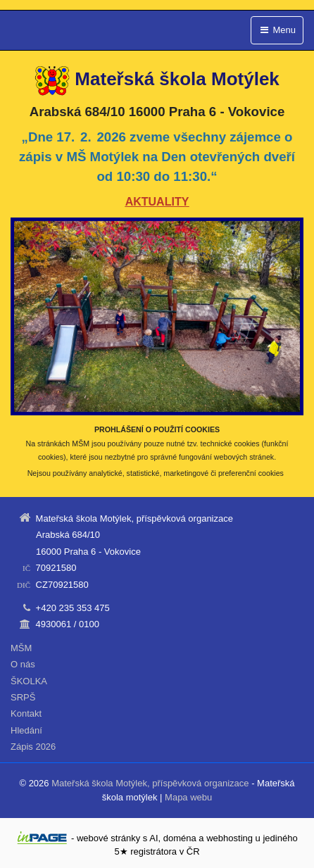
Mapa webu (188, 797)
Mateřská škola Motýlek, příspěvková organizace (150, 783)
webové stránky (108, 838)
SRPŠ (23, 697)
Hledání (26, 730)
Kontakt (26, 713)
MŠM (21, 648)
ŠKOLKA (29, 681)
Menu (277, 30)
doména (180, 838)
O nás (23, 664)
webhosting (230, 838)
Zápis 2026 (33, 747)
